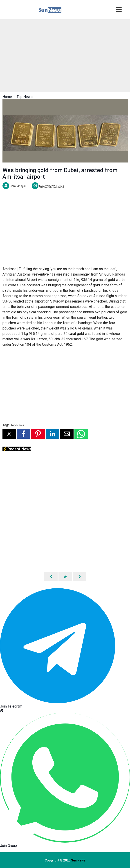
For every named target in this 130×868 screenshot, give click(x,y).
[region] (65, 55)
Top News (17, 425)
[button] (9, 434)
